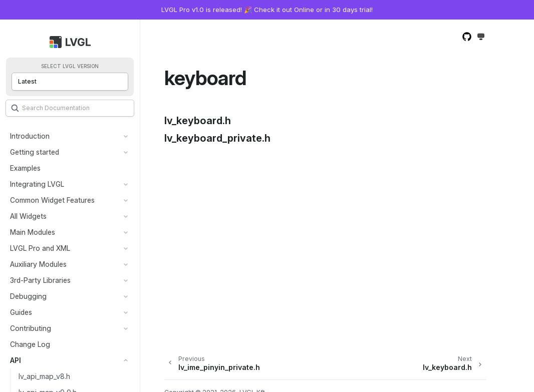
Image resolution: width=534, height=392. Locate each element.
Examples (25, 168)
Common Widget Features (52, 200)
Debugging (28, 296)
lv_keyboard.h (198, 121)
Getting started (35, 152)
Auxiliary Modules (38, 264)
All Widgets (28, 216)
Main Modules (33, 232)
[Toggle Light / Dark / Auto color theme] (481, 37)
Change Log (30, 344)
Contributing (31, 328)
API (16, 360)
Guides (21, 312)
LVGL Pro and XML (40, 248)
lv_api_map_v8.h (44, 376)
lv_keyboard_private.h (217, 138)
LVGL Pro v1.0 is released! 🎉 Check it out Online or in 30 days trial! (267, 10)
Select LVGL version (70, 66)
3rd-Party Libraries (40, 280)
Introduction (30, 136)
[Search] (70, 108)
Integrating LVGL (37, 184)
